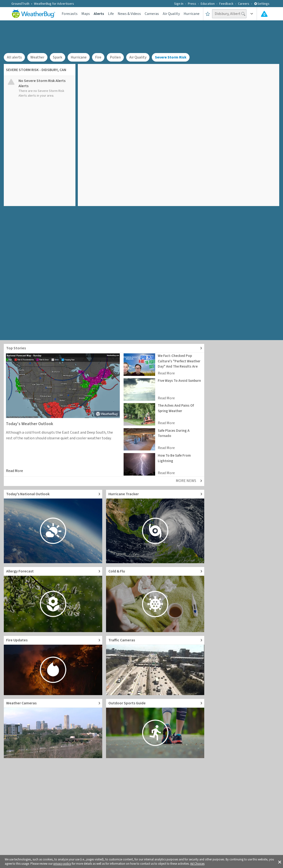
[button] (280, 862)
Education (208, 4)
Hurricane (192, 14)
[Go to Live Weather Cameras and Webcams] (53, 729)
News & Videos (129, 14)
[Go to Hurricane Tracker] (155, 526)
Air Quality (171, 14)
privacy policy (62, 864)
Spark (58, 57)
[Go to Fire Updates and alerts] (53, 666)
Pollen (115, 57)
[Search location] (229, 14)
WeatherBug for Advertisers (54, 4)
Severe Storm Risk (171, 57)
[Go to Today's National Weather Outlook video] (53, 526)
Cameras (152, 14)
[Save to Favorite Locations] (208, 14)
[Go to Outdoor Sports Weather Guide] (155, 729)
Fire (98, 57)
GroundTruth (20, 4)
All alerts (14, 57)
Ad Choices (197, 864)
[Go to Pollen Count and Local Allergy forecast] (53, 600)
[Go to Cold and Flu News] (155, 600)
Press (192, 4)
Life (111, 14)
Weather (37, 57)
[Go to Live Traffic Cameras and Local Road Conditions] (155, 666)
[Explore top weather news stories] (104, 348)
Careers (244, 4)
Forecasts (70, 14)
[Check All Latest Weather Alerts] (264, 14)
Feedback (226, 4)
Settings (262, 4)
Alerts (99, 14)
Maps (86, 14)
